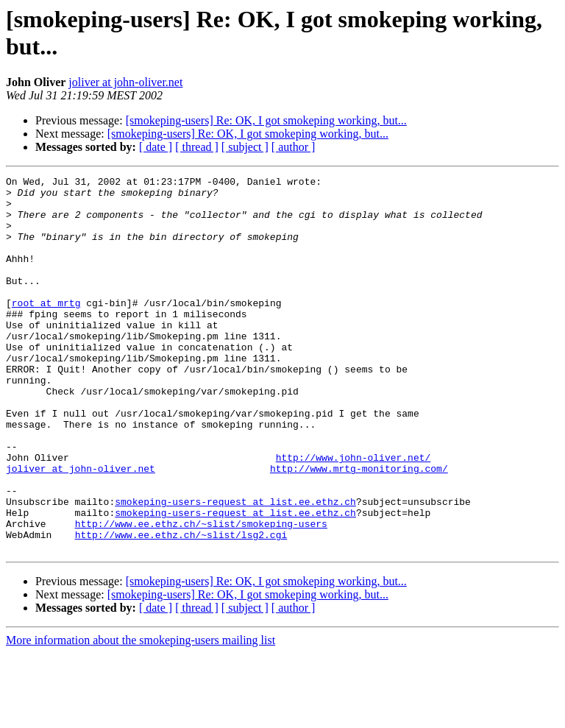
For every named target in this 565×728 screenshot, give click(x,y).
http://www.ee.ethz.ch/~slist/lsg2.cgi (181, 607)
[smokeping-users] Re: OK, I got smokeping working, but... (266, 120)
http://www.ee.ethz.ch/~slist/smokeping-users (201, 594)
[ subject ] (245, 147)
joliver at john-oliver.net (125, 82)
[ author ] (294, 147)
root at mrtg (46, 329)
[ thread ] (197, 147)
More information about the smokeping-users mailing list (141, 715)
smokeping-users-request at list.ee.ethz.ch (235, 568)
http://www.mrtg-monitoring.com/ (359, 528)
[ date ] (156, 147)
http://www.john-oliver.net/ (353, 515)
